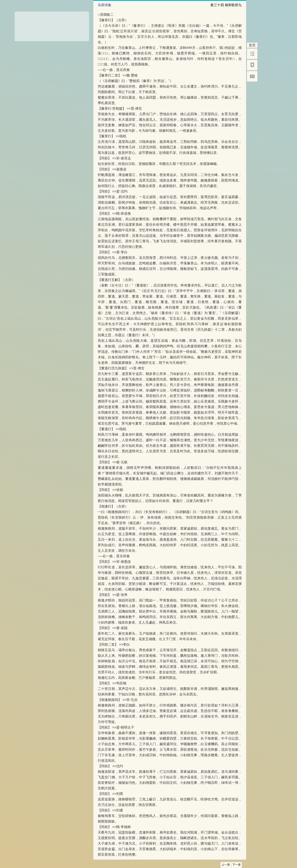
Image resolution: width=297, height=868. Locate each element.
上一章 (226, 865)
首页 (252, 45)
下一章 (237, 865)
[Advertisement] (52, 25)
